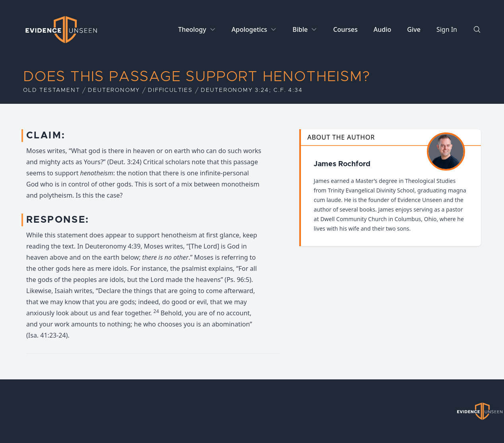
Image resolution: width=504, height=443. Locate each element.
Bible (300, 29)
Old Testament (51, 90)
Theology (192, 29)
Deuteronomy (114, 90)
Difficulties (170, 90)
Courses (345, 29)
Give (414, 29)
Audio (383, 29)
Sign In (447, 29)
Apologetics (249, 29)
